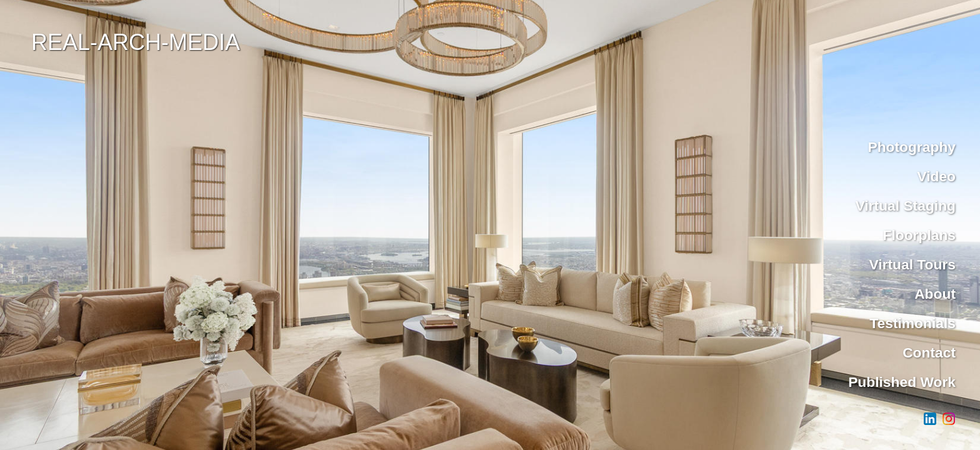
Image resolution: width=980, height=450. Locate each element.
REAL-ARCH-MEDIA (136, 42)
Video (936, 176)
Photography (912, 147)
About (935, 294)
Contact (929, 352)
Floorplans (919, 235)
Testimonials (912, 323)
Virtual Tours (913, 264)
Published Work (902, 382)
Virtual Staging (906, 206)
